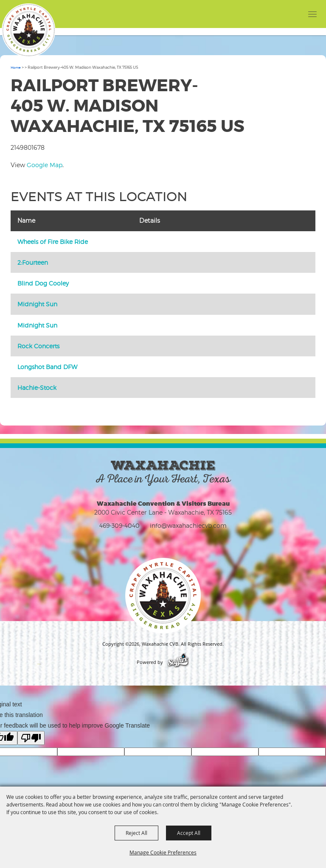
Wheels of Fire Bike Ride (53, 242)
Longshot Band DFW (47, 367)
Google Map (45, 165)
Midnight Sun (37, 304)
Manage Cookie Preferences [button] (163, 852)
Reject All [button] (136, 833)
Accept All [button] (189, 833)
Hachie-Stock (37, 388)
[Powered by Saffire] (178, 662)
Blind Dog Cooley (43, 283)
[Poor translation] (31, 738)
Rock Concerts (38, 346)
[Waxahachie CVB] (28, 30)
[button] (295, 14)
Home (16, 67)
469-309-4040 (119, 525)
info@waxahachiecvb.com (188, 525)
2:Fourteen (33, 262)
